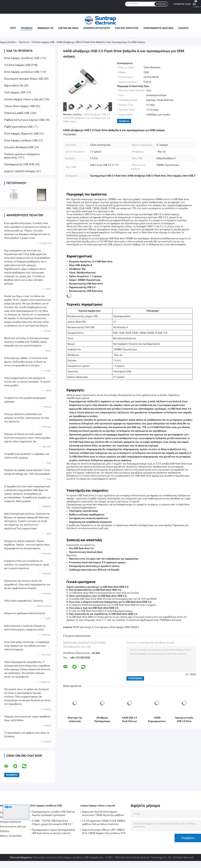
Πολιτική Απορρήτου (21, 857)
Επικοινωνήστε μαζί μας (159, 28)
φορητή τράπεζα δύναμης (20, 171)
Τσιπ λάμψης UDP (15, 92)
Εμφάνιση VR (45, 28)
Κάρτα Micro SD (14, 86)
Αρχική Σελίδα (8, 42)
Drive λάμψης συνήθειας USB (22, 58)
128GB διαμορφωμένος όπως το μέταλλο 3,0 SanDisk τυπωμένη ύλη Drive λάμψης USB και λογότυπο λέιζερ (157, 720)
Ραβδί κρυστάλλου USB (18, 127)
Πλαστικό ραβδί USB (17, 113)
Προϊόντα (27, 28)
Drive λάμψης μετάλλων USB (22, 72)
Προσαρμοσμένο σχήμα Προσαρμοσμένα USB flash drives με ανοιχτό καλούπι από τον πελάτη (53, 832)
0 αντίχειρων (102, 627)
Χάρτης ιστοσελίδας (11, 836)
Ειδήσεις (184, 28)
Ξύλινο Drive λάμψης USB (19, 106)
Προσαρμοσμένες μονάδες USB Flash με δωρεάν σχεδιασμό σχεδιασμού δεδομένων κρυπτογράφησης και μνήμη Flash (53, 814)
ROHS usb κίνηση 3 (83, 627)
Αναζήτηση (161, 4)
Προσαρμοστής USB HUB (19, 164)
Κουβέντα (124, 121)
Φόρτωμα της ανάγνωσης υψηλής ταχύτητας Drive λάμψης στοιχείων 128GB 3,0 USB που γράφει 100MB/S (75, 720)
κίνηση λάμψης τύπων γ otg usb (23, 99)
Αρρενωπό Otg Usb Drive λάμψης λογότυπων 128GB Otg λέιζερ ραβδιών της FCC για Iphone (103, 814)
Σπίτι (13, 28)
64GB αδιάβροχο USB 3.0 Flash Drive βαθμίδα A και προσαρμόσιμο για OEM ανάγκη (87, 118)
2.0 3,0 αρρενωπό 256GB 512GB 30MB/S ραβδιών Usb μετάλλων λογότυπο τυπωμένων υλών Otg (104, 823)
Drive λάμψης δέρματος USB (21, 134)
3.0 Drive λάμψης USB (43, 42)
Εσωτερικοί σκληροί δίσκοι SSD (24, 79)
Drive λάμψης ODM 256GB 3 (124, 627)
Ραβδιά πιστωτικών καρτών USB (24, 120)
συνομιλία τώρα (182, 4)
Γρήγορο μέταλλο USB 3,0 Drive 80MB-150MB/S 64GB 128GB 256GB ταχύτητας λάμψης (184, 720)
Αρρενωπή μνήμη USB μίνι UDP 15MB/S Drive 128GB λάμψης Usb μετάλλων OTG (104, 832)
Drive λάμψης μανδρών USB (21, 140)
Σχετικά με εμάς (68, 28)
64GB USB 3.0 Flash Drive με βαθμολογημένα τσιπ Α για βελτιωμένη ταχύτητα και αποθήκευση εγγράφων (130, 720)
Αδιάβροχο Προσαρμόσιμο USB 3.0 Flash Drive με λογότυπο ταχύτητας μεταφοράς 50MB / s (102, 720)
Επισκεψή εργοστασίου (97, 28)
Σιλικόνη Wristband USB (19, 147)
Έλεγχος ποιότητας (127, 28)
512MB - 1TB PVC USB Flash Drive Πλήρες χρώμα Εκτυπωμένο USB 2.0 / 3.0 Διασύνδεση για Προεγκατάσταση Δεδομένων (52, 823)
